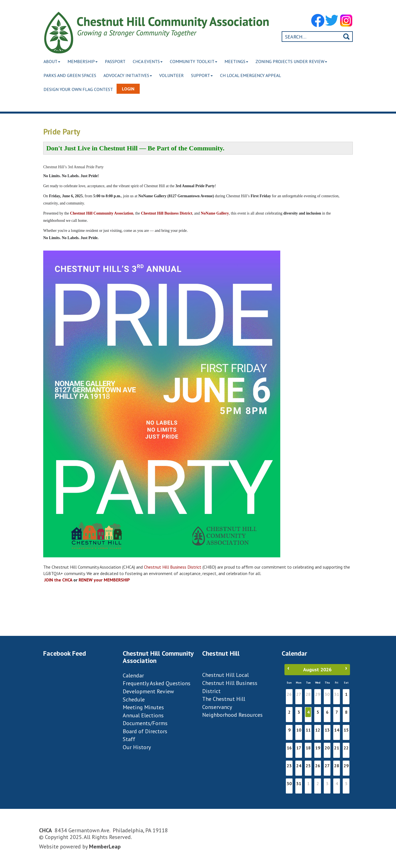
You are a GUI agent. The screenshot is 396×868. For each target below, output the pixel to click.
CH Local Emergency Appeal (256, 75)
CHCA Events (152, 61)
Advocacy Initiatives (129, 75)
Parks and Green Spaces (70, 75)
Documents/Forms (145, 723)
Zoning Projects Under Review (299, 61)
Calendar (133, 675)
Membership (84, 61)
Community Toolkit (199, 61)
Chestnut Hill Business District (173, 567)
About (52, 61)
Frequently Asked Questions (157, 683)
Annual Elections (143, 715)
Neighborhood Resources (232, 715)
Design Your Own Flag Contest (79, 89)
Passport (118, 61)
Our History (137, 747)
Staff (129, 739)
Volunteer (174, 75)
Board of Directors (145, 731)
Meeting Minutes (143, 707)
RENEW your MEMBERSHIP (104, 580)
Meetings (242, 61)
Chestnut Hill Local (225, 675)
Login (129, 89)
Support (206, 75)
